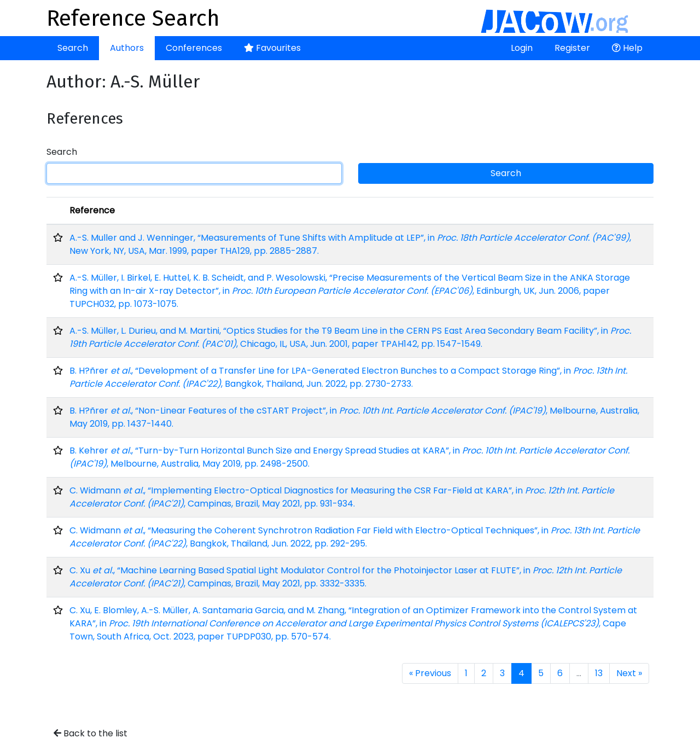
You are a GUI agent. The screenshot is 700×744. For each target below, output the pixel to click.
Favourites (272, 48)
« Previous (430, 673)
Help (627, 48)
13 (599, 673)
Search (73, 48)
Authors (127, 48)
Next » (629, 673)
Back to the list (91, 733)
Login (522, 48)
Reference (92, 210)
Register (572, 48)
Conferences (194, 48)
